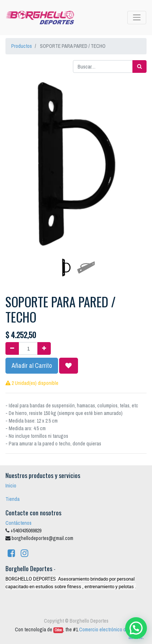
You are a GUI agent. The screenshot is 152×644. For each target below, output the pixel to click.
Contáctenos (19, 523)
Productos (22, 46)
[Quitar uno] (12, 348)
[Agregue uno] (44, 348)
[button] (16, 145)
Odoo (58, 630)
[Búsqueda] (139, 67)
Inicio (11, 486)
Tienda (13, 499)
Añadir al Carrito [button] (32, 365)
